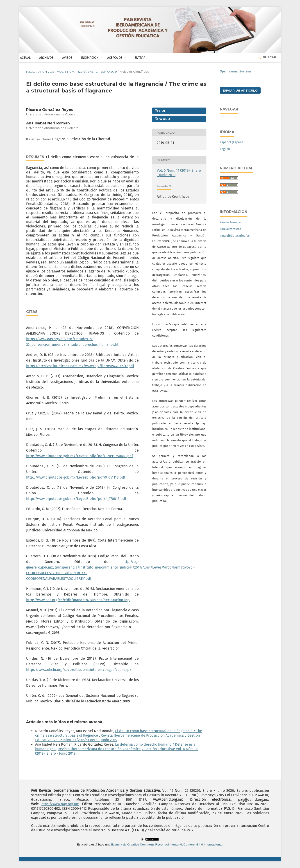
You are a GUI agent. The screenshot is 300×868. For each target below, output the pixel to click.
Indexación (90, 58)
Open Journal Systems (236, 71)
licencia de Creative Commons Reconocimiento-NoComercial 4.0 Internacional (167, 844)
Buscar (269, 57)
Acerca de (115, 58)
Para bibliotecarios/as (235, 236)
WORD (164, 119)
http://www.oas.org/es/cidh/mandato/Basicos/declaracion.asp (78, 600)
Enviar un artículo (240, 90)
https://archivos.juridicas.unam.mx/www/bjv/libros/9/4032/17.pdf (80, 366)
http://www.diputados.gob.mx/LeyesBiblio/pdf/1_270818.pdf (76, 499)
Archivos (46, 58)
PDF (162, 111)
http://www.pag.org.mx (60, 804)
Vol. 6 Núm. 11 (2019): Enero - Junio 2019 (87, 72)
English (225, 149)
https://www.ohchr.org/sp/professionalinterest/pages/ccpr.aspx (79, 670)
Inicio (31, 72)
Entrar (140, 58)
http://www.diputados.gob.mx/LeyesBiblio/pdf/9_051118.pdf (76, 477)
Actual (25, 58)
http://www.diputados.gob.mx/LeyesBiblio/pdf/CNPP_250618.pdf (80, 456)
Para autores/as (230, 229)
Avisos (67, 58)
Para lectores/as (231, 222)
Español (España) (232, 142)
